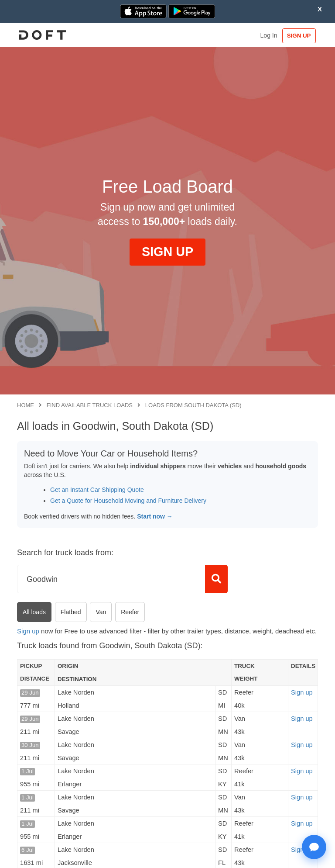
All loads (34, 612)
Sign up (28, 631)
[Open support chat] (314, 847)
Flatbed (71, 612)
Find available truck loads (90, 405)
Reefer (130, 612)
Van (101, 612)
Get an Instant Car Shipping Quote (97, 490)
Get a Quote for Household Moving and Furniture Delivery (128, 501)
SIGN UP (298, 36)
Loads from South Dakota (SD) (193, 405)
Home (26, 405)
